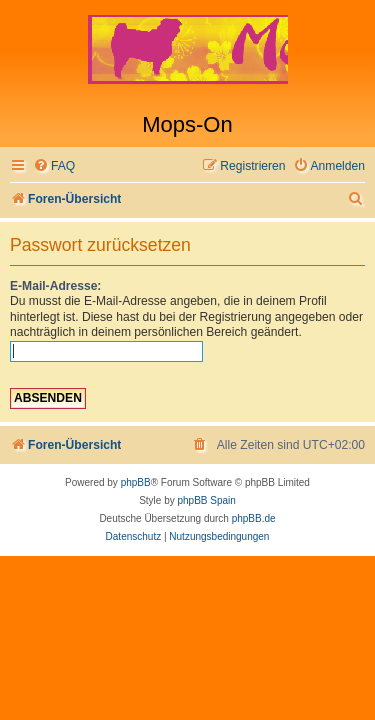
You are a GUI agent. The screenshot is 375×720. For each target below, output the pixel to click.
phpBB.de (254, 518)
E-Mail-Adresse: (55, 286)
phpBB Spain (206, 500)
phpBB (136, 482)
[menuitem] (54, 166)
